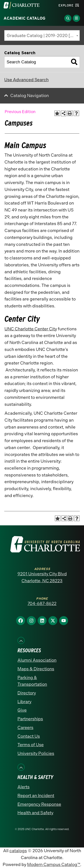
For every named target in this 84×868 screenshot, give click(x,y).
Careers (25, 728)
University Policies (36, 753)
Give (22, 710)
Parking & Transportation (32, 681)
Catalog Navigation (30, 96)
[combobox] (42, 35)
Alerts (24, 787)
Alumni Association (37, 660)
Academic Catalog (25, 18)
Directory (27, 693)
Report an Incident (36, 796)
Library (24, 702)
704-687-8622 (42, 604)
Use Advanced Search (26, 80)
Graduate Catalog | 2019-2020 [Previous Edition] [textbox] (43, 36)
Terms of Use (31, 745)
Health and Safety (35, 813)
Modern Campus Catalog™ (54, 865)
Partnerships (30, 719)
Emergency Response (39, 804)
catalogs (18, 851)
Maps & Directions (36, 669)
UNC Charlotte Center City (31, 329)
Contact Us (29, 736)
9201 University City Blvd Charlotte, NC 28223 (42, 577)
